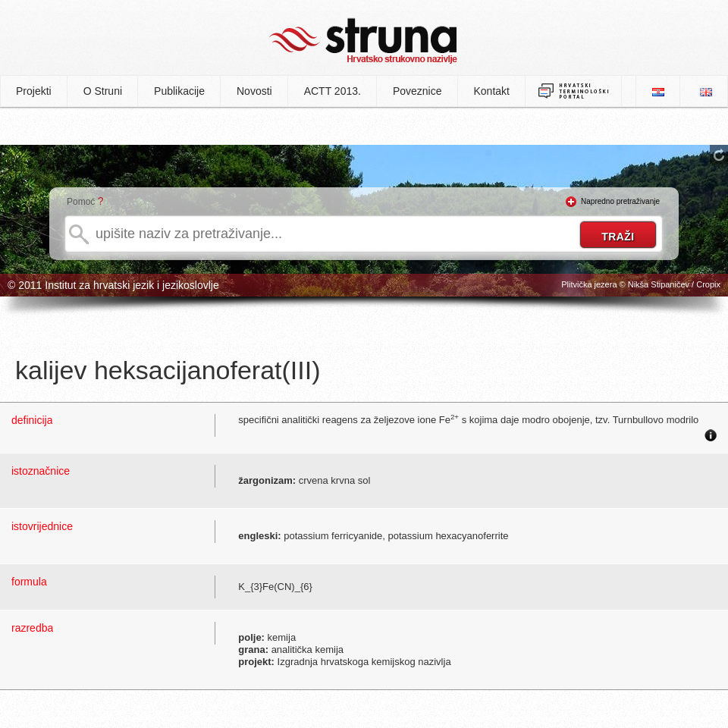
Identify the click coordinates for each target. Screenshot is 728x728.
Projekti (34, 91)
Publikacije (179, 91)
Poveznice (417, 91)
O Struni (103, 91)
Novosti (254, 91)
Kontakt (492, 91)
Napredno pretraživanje (620, 201)
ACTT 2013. (333, 91)
